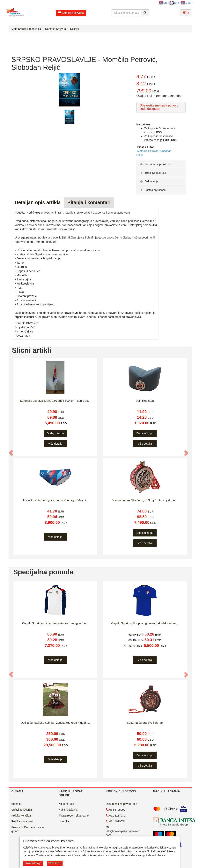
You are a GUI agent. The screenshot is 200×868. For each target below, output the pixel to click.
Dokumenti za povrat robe (122, 804)
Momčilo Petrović (148, 151)
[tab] (161, 164)
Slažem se (55, 863)
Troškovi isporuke (153, 173)
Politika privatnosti (22, 821)
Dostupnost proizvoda (155, 164)
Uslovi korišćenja (22, 810)
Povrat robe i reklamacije (74, 816)
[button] (11, 453)
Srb (163, 3)
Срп (186, 3)
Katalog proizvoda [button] (71, 13)
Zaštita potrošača (152, 190)
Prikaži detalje (33, 863)
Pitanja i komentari (89, 202)
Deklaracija (149, 181)
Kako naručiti (67, 804)
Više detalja (55, 444)
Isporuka (64, 821)
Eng (174, 3)
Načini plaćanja (68, 810)
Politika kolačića (21, 816)
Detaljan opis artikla (38, 202)
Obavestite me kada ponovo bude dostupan (159, 107)
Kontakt (16, 804)
